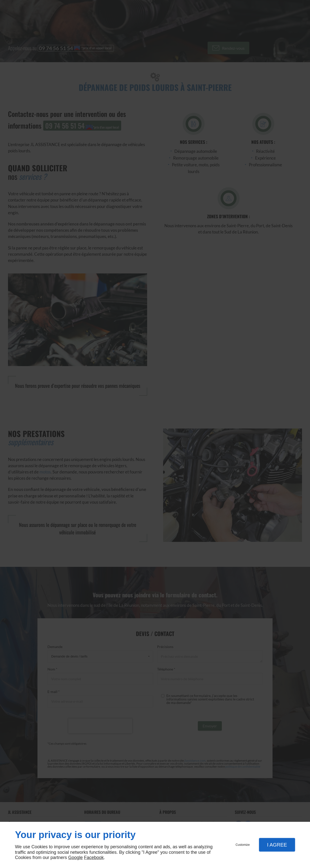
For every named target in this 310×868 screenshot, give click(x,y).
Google (75, 858)
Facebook (94, 858)
